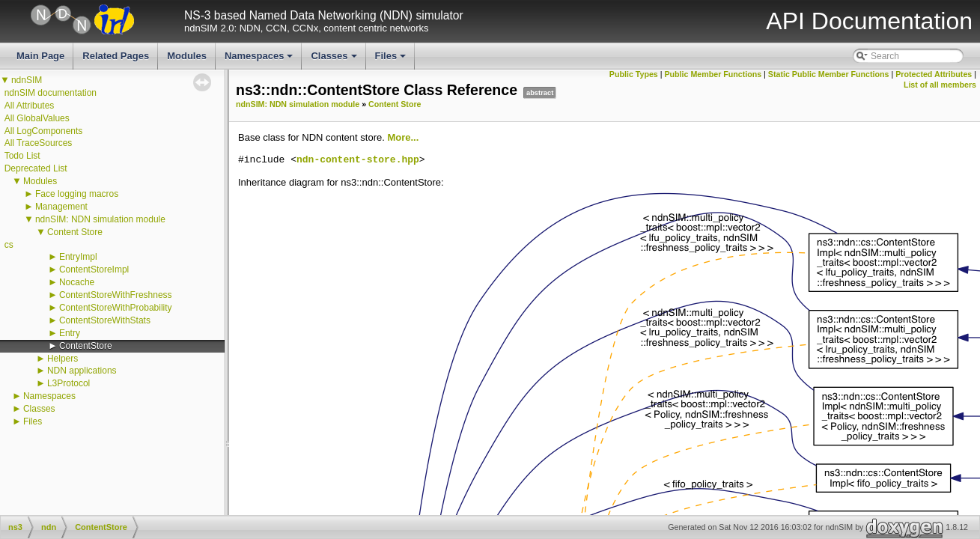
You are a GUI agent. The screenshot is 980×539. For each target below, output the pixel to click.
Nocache (77, 282)
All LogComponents (44, 131)
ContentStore (86, 346)
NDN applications (82, 371)
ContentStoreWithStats (105, 320)
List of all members (940, 85)
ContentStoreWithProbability (116, 308)
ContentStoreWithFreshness (116, 295)
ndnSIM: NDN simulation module (100, 219)
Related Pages (116, 56)
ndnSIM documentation (51, 93)
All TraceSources (39, 143)
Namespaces (260, 60)
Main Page (40, 56)
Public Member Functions (713, 74)
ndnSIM (27, 80)
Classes (335, 60)
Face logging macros (77, 194)
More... (403, 137)
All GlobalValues (37, 118)
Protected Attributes (934, 74)
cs (9, 245)
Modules (187, 56)
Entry (70, 333)
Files (392, 60)
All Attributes (30, 106)
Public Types (634, 74)
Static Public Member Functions (829, 74)
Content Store (75, 232)
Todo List (22, 156)
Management (61, 207)
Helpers (63, 359)
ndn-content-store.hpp (358, 160)
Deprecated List (36, 168)
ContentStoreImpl (94, 269)
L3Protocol (69, 383)
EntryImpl (78, 257)
